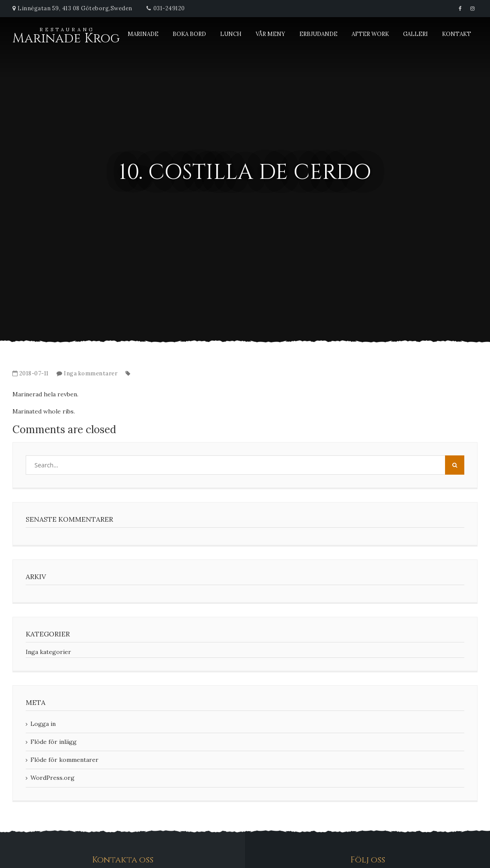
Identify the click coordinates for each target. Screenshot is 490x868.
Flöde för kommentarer (64, 760)
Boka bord (189, 34)
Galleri (415, 34)
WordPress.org (52, 778)
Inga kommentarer (91, 373)
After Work (370, 34)
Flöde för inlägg (54, 742)
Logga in (43, 724)
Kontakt (457, 34)
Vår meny (270, 34)
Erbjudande (318, 34)
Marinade (143, 34)
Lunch (231, 34)
